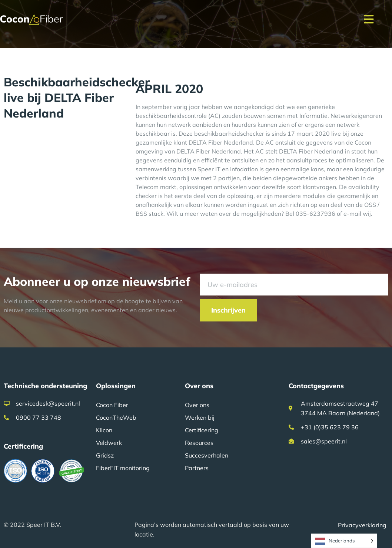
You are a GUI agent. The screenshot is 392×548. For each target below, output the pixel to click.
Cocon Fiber (112, 405)
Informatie (313, 116)
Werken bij (200, 417)
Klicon (104, 430)
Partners (197, 468)
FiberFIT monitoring (123, 468)
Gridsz (105, 455)
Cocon (363, 142)
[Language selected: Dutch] (344, 541)
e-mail (352, 214)
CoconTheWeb (116, 417)
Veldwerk (109, 443)
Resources (199, 443)
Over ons (197, 405)
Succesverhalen (207, 455)
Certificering (202, 430)
